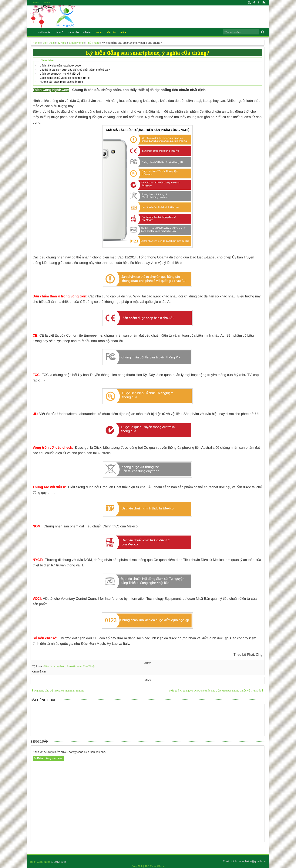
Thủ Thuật (44, 32)
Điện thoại (49, 666)
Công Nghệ (138, 866)
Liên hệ (35, 3)
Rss (264, 3)
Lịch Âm (46, 3)
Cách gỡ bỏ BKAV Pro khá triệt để (60, 74)
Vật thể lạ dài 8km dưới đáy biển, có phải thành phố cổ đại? (75, 70)
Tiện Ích (88, 32)
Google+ (259, 3)
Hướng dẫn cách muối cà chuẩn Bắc (61, 82)
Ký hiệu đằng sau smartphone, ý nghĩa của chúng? (147, 53)
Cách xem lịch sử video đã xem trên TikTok (65, 78)
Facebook (254, 3)
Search (262, 32)
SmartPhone (74, 666)
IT (33, 32)
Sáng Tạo (74, 32)
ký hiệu (61, 666)
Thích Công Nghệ (40, 862)
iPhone (161, 866)
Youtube (249, 3)
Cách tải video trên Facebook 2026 (60, 66)
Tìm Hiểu (59, 32)
